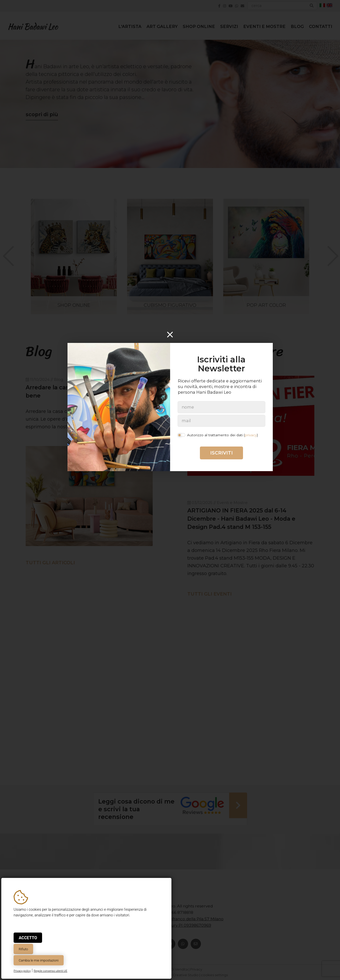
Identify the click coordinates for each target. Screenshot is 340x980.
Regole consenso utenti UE (50, 971)
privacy (251, 435)
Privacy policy (22, 971)
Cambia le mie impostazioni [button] (39, 960)
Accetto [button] (28, 938)
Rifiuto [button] (23, 949)
